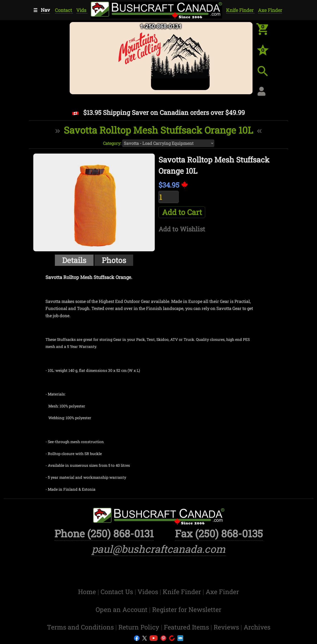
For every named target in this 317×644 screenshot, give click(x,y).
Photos (114, 260)
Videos (149, 592)
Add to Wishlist (182, 229)
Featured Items (187, 627)
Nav (45, 10)
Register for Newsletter (187, 609)
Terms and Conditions (81, 627)
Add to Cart (182, 212)
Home (88, 592)
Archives (257, 627)
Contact (64, 10)
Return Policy (140, 627)
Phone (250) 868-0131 (104, 533)
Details (74, 260)
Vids (82, 10)
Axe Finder (270, 10)
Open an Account (122, 609)
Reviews (227, 627)
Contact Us (118, 592)
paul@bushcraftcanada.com (159, 549)
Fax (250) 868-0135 (219, 533)
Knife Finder (240, 10)
